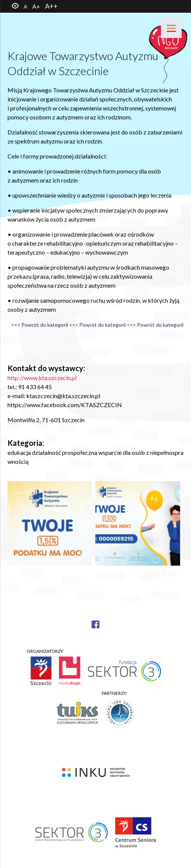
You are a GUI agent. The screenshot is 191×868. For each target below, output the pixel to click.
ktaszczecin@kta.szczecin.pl (63, 396)
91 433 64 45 (35, 387)
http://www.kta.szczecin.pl (42, 378)
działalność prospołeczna (65, 452)
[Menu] (171, 28)
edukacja (19, 452)
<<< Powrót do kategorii (40, 325)
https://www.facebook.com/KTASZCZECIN (65, 405)
